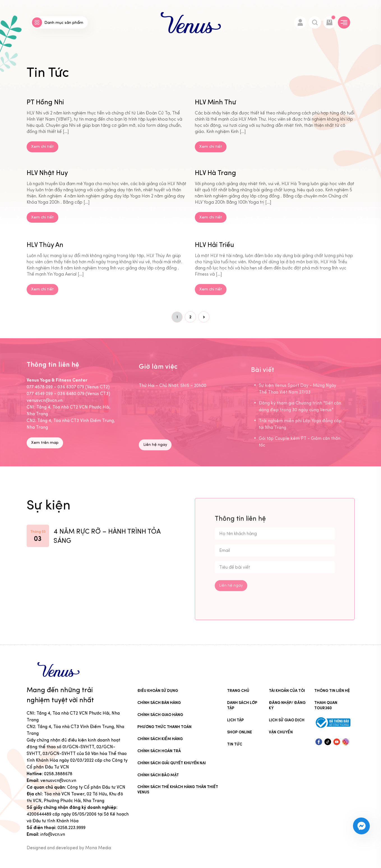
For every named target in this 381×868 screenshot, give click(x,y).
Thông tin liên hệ (332, 691)
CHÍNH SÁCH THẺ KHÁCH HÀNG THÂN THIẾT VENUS (178, 789)
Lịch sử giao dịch (287, 720)
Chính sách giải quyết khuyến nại (172, 763)
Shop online (240, 732)
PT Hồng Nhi (45, 113)
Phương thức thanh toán (164, 727)
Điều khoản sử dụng (158, 691)
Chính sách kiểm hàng (160, 739)
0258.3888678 (58, 774)
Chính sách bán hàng (159, 703)
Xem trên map (45, 467)
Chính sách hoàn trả (159, 751)
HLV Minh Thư (215, 113)
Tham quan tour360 (326, 705)
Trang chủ (238, 691)
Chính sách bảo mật (158, 775)
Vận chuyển (281, 732)
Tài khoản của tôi (287, 691)
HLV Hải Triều (214, 269)
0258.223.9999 (71, 827)
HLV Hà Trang (215, 183)
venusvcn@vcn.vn (58, 780)
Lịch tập (235, 720)
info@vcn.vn (53, 834)
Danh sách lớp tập (242, 705)
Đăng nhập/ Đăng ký (287, 705)
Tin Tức (235, 744)
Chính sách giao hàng (160, 715)
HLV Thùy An (45, 269)
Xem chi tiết (42, 157)
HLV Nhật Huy (47, 183)
